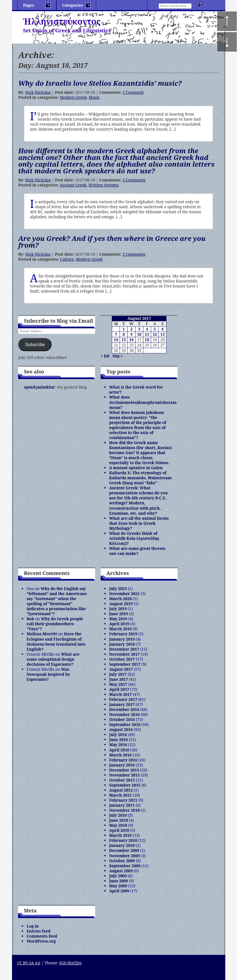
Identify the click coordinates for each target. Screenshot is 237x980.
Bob (30, 619)
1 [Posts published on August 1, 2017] (124, 329)
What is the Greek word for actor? (136, 390)
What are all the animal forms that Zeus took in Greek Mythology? (139, 523)
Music (94, 97)
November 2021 (124, 594)
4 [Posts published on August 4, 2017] (147, 329)
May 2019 (118, 619)
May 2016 (118, 745)
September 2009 (125, 866)
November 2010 (124, 810)
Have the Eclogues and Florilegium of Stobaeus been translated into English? (56, 641)
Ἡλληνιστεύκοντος (62, 21)
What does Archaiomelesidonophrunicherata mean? (143, 402)
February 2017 (123, 699)
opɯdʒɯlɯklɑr (39, 387)
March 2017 (120, 694)
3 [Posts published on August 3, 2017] (139, 329)
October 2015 (122, 780)
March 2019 (120, 629)
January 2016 (122, 765)
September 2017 (125, 664)
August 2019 (121, 604)
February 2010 (123, 840)
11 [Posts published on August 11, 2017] (147, 334)
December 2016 (124, 709)
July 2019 (118, 609)
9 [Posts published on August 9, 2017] (132, 334)
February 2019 (123, 634)
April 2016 (119, 750)
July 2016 (118, 735)
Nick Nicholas (38, 92)
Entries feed (38, 931)
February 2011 (123, 800)
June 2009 (118, 881)
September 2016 (125, 724)
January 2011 (122, 805)
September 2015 (125, 785)
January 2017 (122, 704)
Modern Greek (73, 97)
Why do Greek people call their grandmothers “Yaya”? (55, 624)
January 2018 (122, 644)
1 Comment (133, 92)
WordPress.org (41, 941)
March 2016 (120, 755)
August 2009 (121, 871)
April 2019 (119, 624)
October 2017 (122, 659)
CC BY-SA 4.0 (29, 963)
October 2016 (122, 719)
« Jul (105, 356)
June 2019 (118, 614)
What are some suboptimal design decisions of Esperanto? (53, 659)
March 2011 (120, 795)
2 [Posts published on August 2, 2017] (132, 329)
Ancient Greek (73, 185)
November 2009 (124, 856)
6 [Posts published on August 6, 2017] (163, 329)
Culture (67, 259)
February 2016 (123, 760)
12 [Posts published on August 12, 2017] (155, 334)
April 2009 (119, 891)
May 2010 (118, 825)
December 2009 (124, 850)
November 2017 (124, 654)
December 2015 (124, 770)
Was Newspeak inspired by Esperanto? (48, 674)
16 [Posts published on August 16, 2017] (132, 340)
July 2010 (118, 815)
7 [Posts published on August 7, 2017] (116, 334)
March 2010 (120, 835)
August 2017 (121, 669)
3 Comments (134, 254)
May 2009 (118, 886)
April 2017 (119, 689)
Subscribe (35, 345)
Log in (33, 926)
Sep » (118, 356)
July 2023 (118, 589)
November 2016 (124, 714)
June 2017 (118, 679)
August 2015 (121, 790)
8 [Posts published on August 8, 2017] (124, 334)
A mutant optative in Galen (136, 468)
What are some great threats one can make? (137, 551)
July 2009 (118, 876)
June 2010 (118, 820)
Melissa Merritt (42, 634)
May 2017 (118, 684)
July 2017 (118, 674)
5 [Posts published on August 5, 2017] (155, 329)
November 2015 (124, 775)
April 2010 (119, 830)
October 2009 (122, 861)
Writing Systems (104, 185)
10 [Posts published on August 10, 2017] (139, 334)
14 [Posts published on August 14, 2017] (116, 340)
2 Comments (134, 180)
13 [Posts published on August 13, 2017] (163, 334)
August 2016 (121, 729)
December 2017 (124, 649)
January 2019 (122, 639)
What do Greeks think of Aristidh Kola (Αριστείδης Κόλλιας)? (134, 538)
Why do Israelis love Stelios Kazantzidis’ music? (100, 83)
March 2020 (120, 599)
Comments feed (42, 936)
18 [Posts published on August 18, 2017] (147, 340)
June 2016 (118, 740)
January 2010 (122, 845)
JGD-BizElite (71, 963)
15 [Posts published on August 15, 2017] (124, 340)
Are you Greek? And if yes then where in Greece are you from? (112, 242)
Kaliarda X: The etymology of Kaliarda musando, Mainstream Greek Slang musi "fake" (140, 478)
